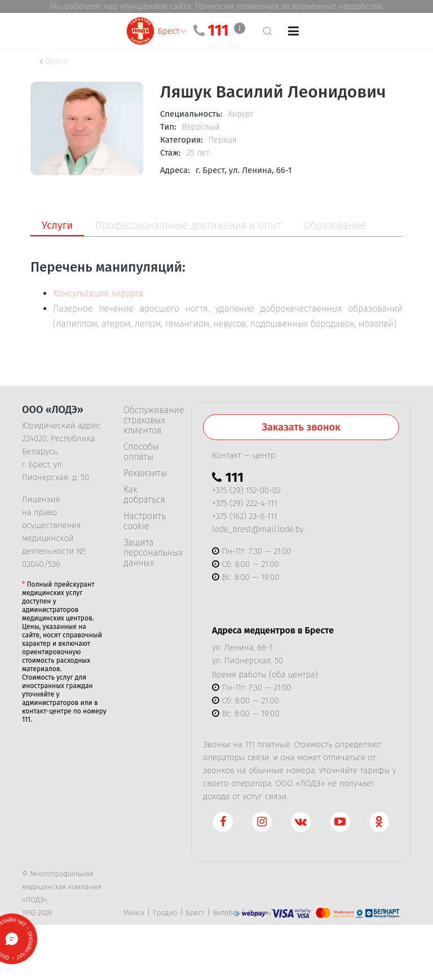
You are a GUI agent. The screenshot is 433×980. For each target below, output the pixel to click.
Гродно (165, 913)
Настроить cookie (145, 521)
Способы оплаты (141, 452)
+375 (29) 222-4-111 (245, 503)
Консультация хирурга (98, 293)
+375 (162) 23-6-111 (244, 516)
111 (218, 30)
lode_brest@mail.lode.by (258, 529)
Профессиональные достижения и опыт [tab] (188, 225)
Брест (195, 913)
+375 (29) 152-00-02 (246, 490)
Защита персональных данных (149, 553)
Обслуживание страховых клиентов (149, 420)
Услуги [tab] (57, 225)
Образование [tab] (335, 225)
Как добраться (144, 495)
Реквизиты (145, 473)
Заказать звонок (301, 427)
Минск (134, 913)
